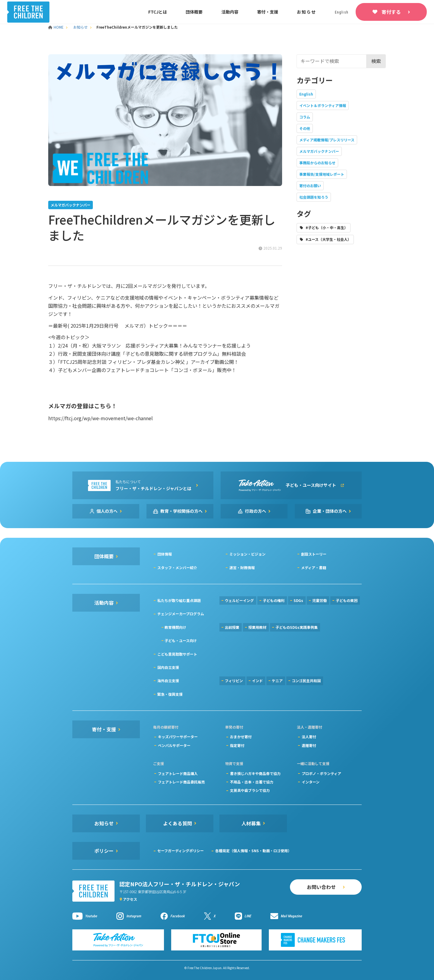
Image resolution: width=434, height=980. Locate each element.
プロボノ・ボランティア (321, 773)
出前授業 (232, 627)
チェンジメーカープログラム (181, 614)
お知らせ (306, 12)
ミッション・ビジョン (247, 554)
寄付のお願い (310, 186)
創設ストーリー (314, 554)
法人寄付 (309, 737)
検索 (376, 61)
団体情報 (165, 554)
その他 (305, 128)
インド (257, 681)
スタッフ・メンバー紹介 (177, 567)
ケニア (277, 681)
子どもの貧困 (347, 600)
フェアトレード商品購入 (178, 773)
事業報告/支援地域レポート (322, 174)
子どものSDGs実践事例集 (297, 627)
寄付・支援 (268, 12)
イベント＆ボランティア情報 (323, 105)
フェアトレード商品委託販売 (181, 782)
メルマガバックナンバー (319, 151)
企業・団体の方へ (330, 511)
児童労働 (319, 600)
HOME (56, 27)
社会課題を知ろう (314, 197)
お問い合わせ (321, 887)
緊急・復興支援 (170, 694)
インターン (311, 782)
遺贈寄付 (309, 745)
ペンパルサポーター (174, 745)
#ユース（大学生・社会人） (328, 239)
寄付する (391, 12)
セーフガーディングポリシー (181, 851)
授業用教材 (257, 627)
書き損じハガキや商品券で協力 (255, 773)
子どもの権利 (274, 600)
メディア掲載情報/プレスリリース (327, 140)
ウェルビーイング (239, 600)
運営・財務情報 (242, 567)
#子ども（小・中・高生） (327, 227)
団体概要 (194, 12)
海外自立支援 (168, 681)
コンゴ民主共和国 (306, 681)
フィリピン (234, 681)
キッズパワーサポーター (178, 737)
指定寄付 (237, 745)
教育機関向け (175, 627)
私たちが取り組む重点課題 (179, 600)
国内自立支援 (168, 667)
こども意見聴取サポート (177, 654)
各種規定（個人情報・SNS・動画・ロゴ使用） (253, 851)
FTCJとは (158, 12)
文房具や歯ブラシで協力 (250, 790)
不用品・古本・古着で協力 (252, 782)
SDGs (298, 600)
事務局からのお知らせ (317, 163)
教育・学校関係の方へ (181, 511)
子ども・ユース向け (181, 640)
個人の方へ (107, 511)
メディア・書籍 (314, 567)
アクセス (130, 899)
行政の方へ (256, 511)
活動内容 (230, 12)
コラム (305, 117)
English (306, 94)
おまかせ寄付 (241, 737)
